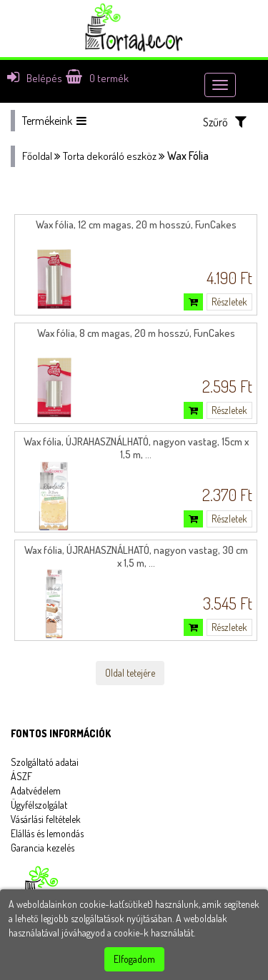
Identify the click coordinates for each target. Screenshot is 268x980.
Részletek (229, 302)
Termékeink (54, 121)
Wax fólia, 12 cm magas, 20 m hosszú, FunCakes (136, 224)
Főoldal (37, 156)
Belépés (35, 78)
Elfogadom (134, 959)
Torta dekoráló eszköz (110, 156)
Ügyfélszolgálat (39, 805)
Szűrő (225, 122)
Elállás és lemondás (47, 833)
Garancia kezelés (43, 848)
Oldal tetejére (130, 673)
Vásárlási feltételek (46, 819)
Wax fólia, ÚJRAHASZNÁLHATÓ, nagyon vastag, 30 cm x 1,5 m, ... (136, 556)
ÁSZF (21, 776)
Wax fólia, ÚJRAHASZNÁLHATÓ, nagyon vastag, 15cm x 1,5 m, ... (136, 448)
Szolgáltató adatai (45, 762)
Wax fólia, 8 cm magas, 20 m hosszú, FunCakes (136, 333)
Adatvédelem (36, 790)
